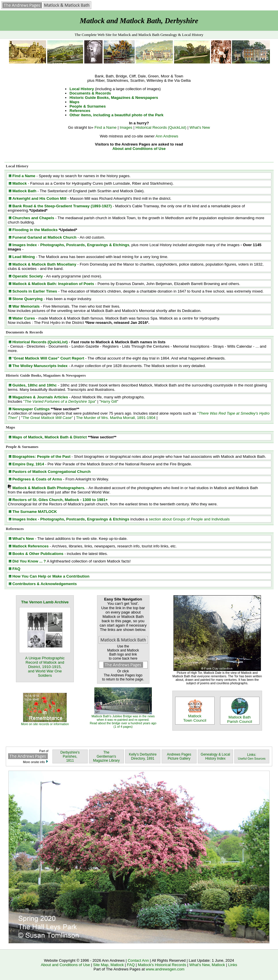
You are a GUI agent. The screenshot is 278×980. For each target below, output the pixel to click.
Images (126, 127)
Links (233, 965)
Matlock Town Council (195, 716)
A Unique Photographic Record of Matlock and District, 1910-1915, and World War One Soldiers (45, 667)
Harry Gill (109, 401)
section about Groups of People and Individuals (189, 519)
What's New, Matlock (207, 965)
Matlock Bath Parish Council (240, 718)
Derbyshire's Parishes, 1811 (70, 756)
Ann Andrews (167, 136)
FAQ (131, 965)
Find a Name (105, 127)
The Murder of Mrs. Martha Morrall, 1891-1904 (116, 418)
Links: (252, 756)
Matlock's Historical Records (162, 965)
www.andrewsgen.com (165, 969)
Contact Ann (139, 960)
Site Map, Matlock (109, 965)
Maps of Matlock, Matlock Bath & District (50, 437)
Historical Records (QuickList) (161, 127)
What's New (200, 127)
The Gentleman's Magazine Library (106, 756)
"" (60, 401)
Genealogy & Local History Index (215, 756)
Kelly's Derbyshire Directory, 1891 (143, 756)
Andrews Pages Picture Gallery (179, 756)
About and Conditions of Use (139, 149)
